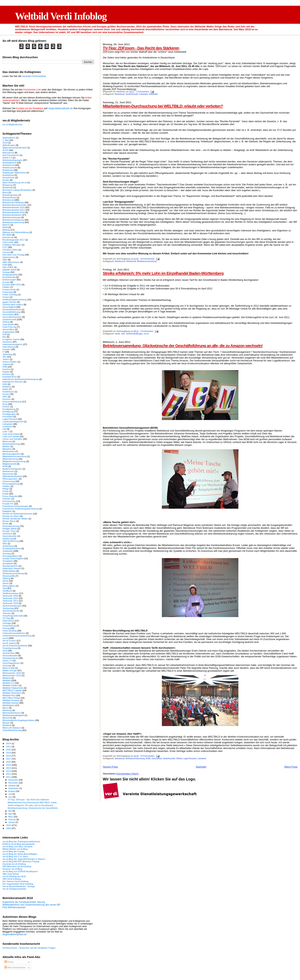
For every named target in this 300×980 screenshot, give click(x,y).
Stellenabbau (9, 571)
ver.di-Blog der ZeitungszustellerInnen (21, 841)
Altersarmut (8, 153)
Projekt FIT (8, 504)
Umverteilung (9, 626)
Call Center (8, 242)
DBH (5, 260)
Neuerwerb (8, 474)
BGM (148, 759)
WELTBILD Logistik (12, 690)
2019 (9, 753)
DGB (5, 265)
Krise (5, 404)
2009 (9, 828)
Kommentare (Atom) (127, 774)
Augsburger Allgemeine (14, 172)
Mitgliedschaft (9, 464)
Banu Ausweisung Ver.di (15, 182)
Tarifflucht (7, 591)
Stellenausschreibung (13, 573)
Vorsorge (7, 665)
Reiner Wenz (9, 521)
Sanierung (8, 538)
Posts (9, 962)
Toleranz (7, 613)
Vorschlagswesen (11, 663)
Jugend (6, 364)
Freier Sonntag (10, 294)
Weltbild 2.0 (8, 683)
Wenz (5, 708)
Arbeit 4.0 (7, 158)
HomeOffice (8, 329)
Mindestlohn (9, 451)
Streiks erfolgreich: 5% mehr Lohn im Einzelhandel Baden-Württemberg (163, 273)
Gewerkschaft (132, 94)
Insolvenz (7, 342)
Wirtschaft (7, 718)
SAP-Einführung (11, 541)
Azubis (6, 180)
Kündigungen (9, 414)
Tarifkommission (11, 593)
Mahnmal (7, 441)
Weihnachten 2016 (12, 675)
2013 (9, 771)
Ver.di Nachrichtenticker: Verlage (19, 886)
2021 (9, 746)
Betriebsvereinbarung (13, 220)
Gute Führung (9, 327)
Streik (117, 334)
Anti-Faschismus (11, 155)
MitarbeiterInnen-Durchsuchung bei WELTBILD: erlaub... (33, 802)
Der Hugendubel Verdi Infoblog (18, 884)
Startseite (201, 767)
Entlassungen (9, 280)
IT (3, 352)
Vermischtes (9, 653)
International (9, 347)
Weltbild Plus (9, 695)
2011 (9, 777)
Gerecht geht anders (13, 304)
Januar (12, 822)
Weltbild (6, 680)
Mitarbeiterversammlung (15, 456)
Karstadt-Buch (10, 377)
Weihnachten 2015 (12, 673)
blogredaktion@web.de (61, 108)
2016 (9, 762)
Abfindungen (9, 145)
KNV (5, 397)
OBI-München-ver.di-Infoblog (17, 866)
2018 (5, 143)
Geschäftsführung (11, 312)
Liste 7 (6, 431)
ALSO (5, 150)
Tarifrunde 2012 (10, 601)
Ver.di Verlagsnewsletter (14, 889)
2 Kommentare (147, 331)
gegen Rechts (9, 302)
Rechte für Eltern (11, 516)
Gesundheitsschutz (12, 317)
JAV (4, 357)
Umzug (6, 628)
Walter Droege (10, 670)
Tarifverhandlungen (134, 334)
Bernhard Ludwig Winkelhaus (17, 190)
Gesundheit (157, 759)
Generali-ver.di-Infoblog (14, 864)
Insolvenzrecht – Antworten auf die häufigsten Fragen (29, 948)
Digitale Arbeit (9, 270)
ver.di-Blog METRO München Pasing (21, 861)
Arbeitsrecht (120, 261)
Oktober (13, 786)
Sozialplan (8, 561)
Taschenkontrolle (11, 611)
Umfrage (7, 623)
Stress (6, 583)
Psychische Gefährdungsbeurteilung (20, 509)
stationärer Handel (12, 568)
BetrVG (6, 225)
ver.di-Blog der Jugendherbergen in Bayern (24, 859)
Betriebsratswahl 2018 (14, 212)
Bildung (6, 230)
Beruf (5, 192)
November (14, 783)
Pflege (6, 489)
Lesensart (7, 426)
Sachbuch (7, 533)
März (11, 817)
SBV (5, 543)
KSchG (6, 406)
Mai (10, 811)
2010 (9, 825)
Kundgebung (9, 409)
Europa (6, 282)
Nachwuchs (8, 471)
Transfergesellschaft (13, 616)
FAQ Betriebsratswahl (14, 907)
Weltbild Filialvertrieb (13, 688)
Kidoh (5, 389)
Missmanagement (11, 454)
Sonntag (7, 553)
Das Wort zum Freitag (13, 255)
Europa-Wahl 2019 (12, 285)
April (11, 814)
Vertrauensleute (10, 658)
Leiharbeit (143, 94)
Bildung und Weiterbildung (16, 232)
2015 (9, 765)
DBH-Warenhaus (11, 262)
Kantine (6, 369)
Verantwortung (10, 648)
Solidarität (153, 94)
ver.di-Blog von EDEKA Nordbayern (20, 871)
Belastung (7, 185)
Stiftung (6, 578)
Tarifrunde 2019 (10, 603)
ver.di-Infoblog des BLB (14, 876)
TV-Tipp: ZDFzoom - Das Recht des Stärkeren (141, 48)
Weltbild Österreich (12, 693)
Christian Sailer (10, 250)
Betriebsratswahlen (12, 215)
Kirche (6, 394)
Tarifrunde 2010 (10, 598)
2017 (9, 759)
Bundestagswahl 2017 (13, 240)
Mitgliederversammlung (14, 461)
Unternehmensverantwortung (17, 636)
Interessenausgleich (12, 344)
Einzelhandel (9, 277)
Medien (6, 446)
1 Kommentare (143, 92)
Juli (10, 794)
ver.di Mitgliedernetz (12, 124)
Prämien (7, 499)
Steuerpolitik (9, 576)
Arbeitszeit (8, 170)
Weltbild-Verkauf (11, 703)
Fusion (6, 297)
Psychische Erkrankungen (15, 506)
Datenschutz (9, 257)
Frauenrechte (9, 289)
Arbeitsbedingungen (12, 160)
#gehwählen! (9, 138)
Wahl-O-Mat (9, 668)
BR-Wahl (7, 235)
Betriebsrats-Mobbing (13, 202)
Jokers (6, 359)
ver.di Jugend (9, 643)
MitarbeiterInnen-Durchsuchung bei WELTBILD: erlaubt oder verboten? (163, 106)
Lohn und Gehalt (11, 436)
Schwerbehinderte (11, 548)
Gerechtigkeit (9, 307)
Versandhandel (10, 655)
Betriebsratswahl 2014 (14, 210)
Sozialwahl (8, 563)
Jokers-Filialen (10, 362)
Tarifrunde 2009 (10, 596)
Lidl (4, 429)
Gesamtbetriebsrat (12, 309)
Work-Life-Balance (12, 728)
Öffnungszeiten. (10, 479)
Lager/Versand (190, 759)
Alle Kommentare (15, 968)
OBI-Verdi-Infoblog (12, 879)
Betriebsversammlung (147, 261)
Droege (6, 272)
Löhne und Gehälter (12, 439)
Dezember (14, 780)
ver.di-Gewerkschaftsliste (15, 646)
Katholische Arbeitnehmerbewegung (20, 379)
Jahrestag (7, 354)
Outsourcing (9, 481)
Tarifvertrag (8, 608)
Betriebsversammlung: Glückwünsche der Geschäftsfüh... (33, 808)
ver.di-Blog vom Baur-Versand (17, 846)
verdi (5, 650)
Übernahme (8, 621)
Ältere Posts (291, 767)
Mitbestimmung (10, 459)
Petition (6, 486)
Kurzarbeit (8, 416)
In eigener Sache (11, 339)
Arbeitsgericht (9, 163)
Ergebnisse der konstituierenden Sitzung (24, 902)
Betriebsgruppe (10, 195)
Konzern (7, 399)
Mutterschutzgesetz (12, 469)
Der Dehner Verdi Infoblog (15, 881)
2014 (9, 768)
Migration (7, 449)
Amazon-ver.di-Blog (12, 869)
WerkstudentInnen (12, 713)
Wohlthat (7, 725)
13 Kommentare (148, 756)
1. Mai (6, 140)
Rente (5, 524)
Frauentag (8, 292)
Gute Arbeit (8, 324)
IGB (4, 334)
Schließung (8, 546)
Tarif (123, 334)
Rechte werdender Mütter (15, 519)
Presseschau (9, 501)
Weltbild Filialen (10, 685)
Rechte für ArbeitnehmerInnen (17, 514)
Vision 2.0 (7, 660)
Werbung (7, 710)
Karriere (7, 374)
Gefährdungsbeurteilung (15, 299)
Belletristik (8, 187)
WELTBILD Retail (11, 698)
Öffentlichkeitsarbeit (12, 476)
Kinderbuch (8, 392)
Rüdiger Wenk (10, 528)
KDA (5, 384)
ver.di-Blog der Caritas (14, 851)
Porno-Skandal (10, 496)
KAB (5, 367)
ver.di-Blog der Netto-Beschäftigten (20, 854)
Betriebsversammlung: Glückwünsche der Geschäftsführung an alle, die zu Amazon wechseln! (183, 346)
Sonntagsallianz (10, 556)
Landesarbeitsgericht (13, 421)
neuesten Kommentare (34, 76)
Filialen (6, 287)
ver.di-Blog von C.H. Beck (15, 856)
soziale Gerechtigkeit (13, 558)
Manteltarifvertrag (11, 444)
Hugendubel (9, 332)
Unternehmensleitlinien (14, 633)
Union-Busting (10, 631)
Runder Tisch (9, 531)
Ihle (4, 337)
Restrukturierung (11, 526)
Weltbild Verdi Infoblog (61, 16)
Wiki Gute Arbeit (11, 874)
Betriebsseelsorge (11, 217)
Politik (5, 494)
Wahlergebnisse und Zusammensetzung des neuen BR (31, 905)
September (14, 788)
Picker (6, 491)
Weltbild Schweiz (11, 700)
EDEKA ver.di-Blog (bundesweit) (19, 844)
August (12, 791)
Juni (11, 797)
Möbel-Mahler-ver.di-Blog (15, 849)
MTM (5, 466)
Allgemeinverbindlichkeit (15, 148)
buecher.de (8, 237)
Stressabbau (9, 586)
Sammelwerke (10, 536)
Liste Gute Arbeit (11, 434)
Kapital (6, 372)
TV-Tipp (6, 618)
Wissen (6, 723)
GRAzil (179, 759)
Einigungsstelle (10, 275)
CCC (5, 247)
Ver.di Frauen (9, 641)
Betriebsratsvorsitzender (15, 205)
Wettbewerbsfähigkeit (13, 715)
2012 (9, 774)
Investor (7, 349)
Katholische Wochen (13, 382)
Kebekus (7, 387)
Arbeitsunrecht (10, 167)
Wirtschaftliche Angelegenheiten (18, 720)
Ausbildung (8, 175)
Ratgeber (7, 511)
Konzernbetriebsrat (12, 402)
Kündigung (8, 411)
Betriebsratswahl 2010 (14, 207)
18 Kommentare (148, 259)
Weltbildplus (9, 705)
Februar (12, 820)
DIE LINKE (8, 267)
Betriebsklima (9, 197)
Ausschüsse (9, 177)
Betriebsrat (120, 94)
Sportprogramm (10, 566)
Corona (6, 252)
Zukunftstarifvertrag (12, 730)
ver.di (146, 334)
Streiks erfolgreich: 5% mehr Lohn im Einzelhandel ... (31, 805)
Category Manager (12, 245)
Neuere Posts (110, 767)
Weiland (7, 678)
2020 (9, 750)
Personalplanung (11, 484)
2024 (9, 743)
